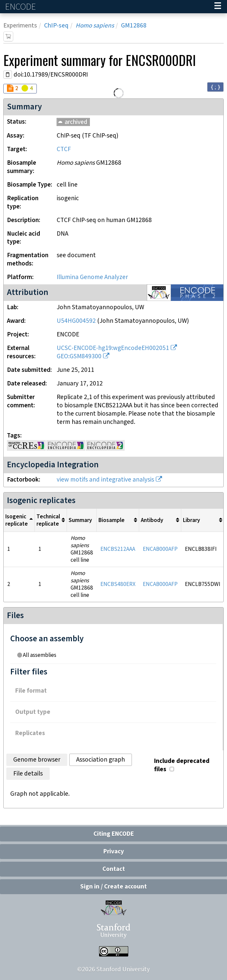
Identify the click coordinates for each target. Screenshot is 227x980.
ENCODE (21, 7)
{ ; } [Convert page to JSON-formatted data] (215, 87)
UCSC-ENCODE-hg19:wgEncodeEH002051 (113, 348)
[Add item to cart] (8, 36)
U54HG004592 (76, 321)
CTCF (64, 149)
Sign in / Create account (113, 887)
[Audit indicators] (20, 89)
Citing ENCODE (114, 834)
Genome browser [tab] (37, 760)
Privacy (114, 852)
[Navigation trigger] (218, 7)
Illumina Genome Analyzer (92, 277)
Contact (114, 869)
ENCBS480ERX (118, 584)
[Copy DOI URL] (8, 75)
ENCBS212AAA (118, 549)
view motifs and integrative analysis (105, 480)
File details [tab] (28, 774)
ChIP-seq (56, 26)
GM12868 (134, 26)
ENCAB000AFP (160, 549)
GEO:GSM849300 (79, 356)
